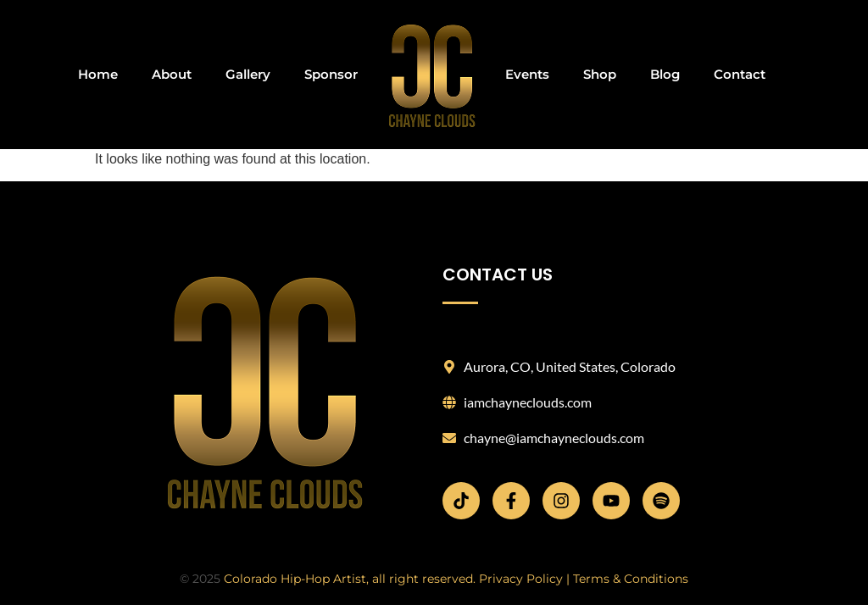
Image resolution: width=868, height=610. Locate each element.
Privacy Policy (521, 579)
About (172, 74)
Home (98, 74)
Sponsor (331, 74)
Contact (740, 74)
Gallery (248, 74)
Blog (665, 74)
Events (527, 74)
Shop (600, 74)
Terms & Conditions (631, 579)
